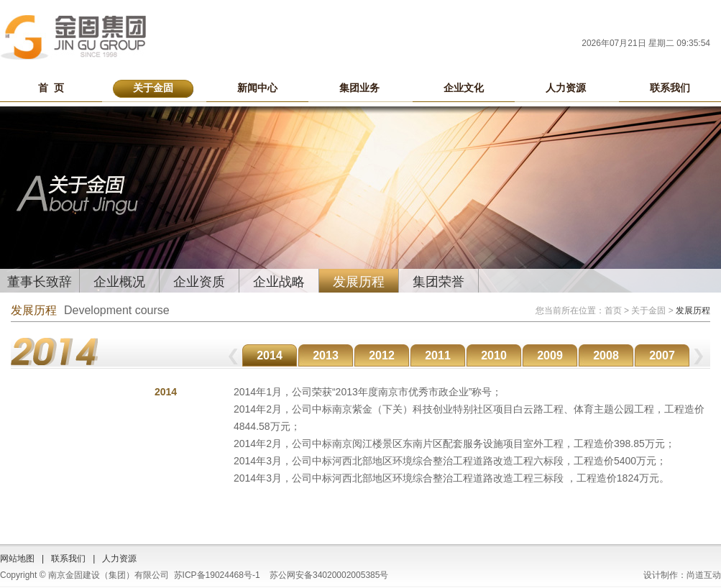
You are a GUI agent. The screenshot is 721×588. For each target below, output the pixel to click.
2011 (438, 355)
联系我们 (670, 88)
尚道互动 (704, 575)
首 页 (51, 88)
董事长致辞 (40, 282)
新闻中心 (257, 88)
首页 (613, 311)
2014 (270, 355)
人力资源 (566, 88)
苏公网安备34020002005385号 (329, 575)
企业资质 (199, 282)
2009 (550, 355)
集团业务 (359, 88)
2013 (326, 355)
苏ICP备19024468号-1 (217, 575)
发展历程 (359, 282)
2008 (606, 355)
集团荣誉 (438, 282)
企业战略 (279, 282)
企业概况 (119, 282)
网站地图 (17, 559)
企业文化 (464, 88)
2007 (662, 355)
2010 (494, 355)
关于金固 (153, 88)
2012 (382, 355)
